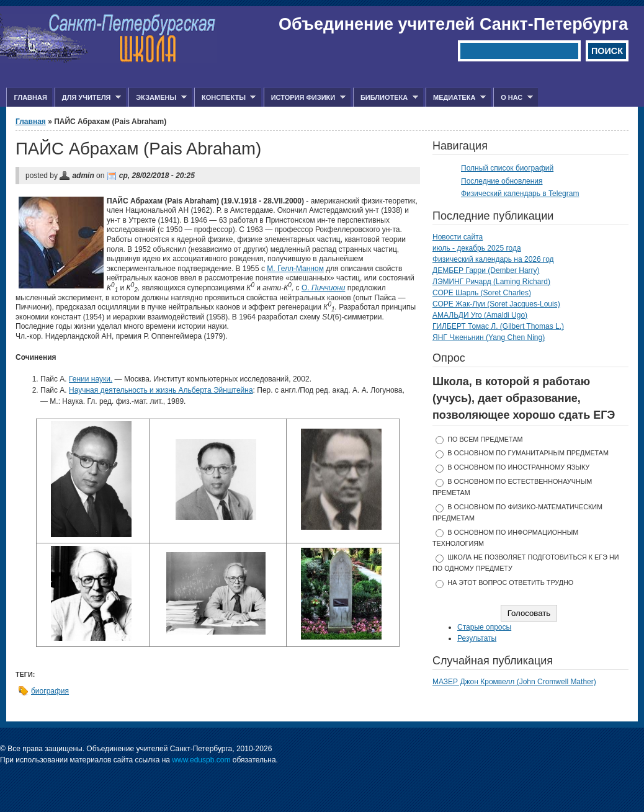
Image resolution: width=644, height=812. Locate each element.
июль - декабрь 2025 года (477, 248)
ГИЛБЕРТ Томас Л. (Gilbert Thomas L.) (498, 326)
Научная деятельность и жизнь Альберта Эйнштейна (161, 390)
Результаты (477, 638)
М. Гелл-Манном (295, 269)
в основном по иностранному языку (518, 467)
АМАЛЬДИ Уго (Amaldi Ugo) (480, 315)
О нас (513, 98)
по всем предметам (485, 439)
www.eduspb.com (201, 760)
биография (50, 691)
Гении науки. (91, 379)
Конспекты (225, 98)
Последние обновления (502, 181)
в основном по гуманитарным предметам (528, 453)
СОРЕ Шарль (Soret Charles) (482, 293)
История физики (305, 98)
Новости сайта (458, 237)
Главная (30, 97)
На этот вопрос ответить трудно (510, 582)
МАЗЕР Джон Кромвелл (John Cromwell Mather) (514, 682)
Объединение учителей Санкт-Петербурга (453, 24)
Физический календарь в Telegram (520, 194)
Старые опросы (484, 627)
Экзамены (158, 98)
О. (323, 288)
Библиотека (386, 98)
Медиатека (456, 98)
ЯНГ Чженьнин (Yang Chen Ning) (489, 337)
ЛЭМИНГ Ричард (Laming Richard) (491, 282)
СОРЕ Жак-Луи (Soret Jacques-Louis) (496, 304)
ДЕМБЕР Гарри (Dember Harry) (486, 270)
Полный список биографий (507, 168)
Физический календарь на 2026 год (493, 259)
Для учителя (88, 98)
